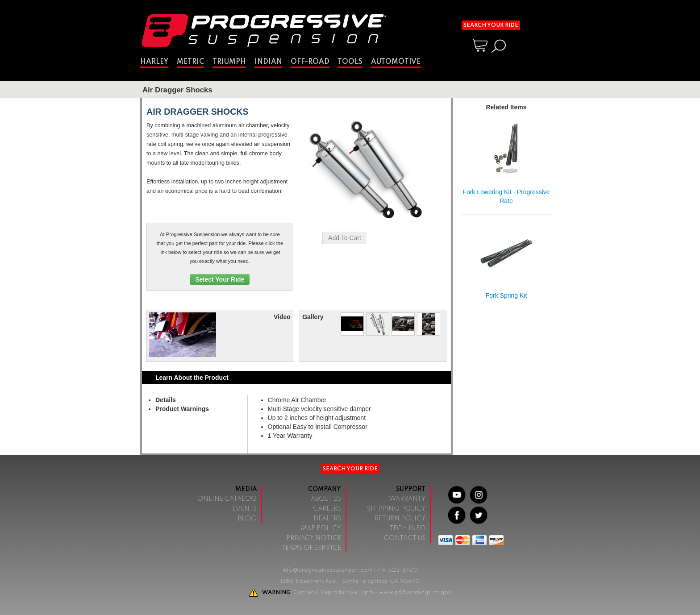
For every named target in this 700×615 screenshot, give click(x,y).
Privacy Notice (314, 538)
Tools (350, 62)
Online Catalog (227, 499)
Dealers (327, 519)
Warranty (407, 499)
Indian (268, 62)
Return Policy (400, 519)
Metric (190, 62)
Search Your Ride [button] (491, 25)
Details (166, 400)
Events (244, 509)
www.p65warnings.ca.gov (415, 592)
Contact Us (405, 538)
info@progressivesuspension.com (327, 570)
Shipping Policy (396, 509)
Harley (154, 62)
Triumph (229, 62)
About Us (326, 499)
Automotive (396, 62)
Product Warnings (182, 409)
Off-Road (310, 62)
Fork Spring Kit (506, 295)
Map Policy (321, 528)
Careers (327, 509)
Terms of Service (311, 548)
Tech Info (407, 528)
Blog (247, 519)
